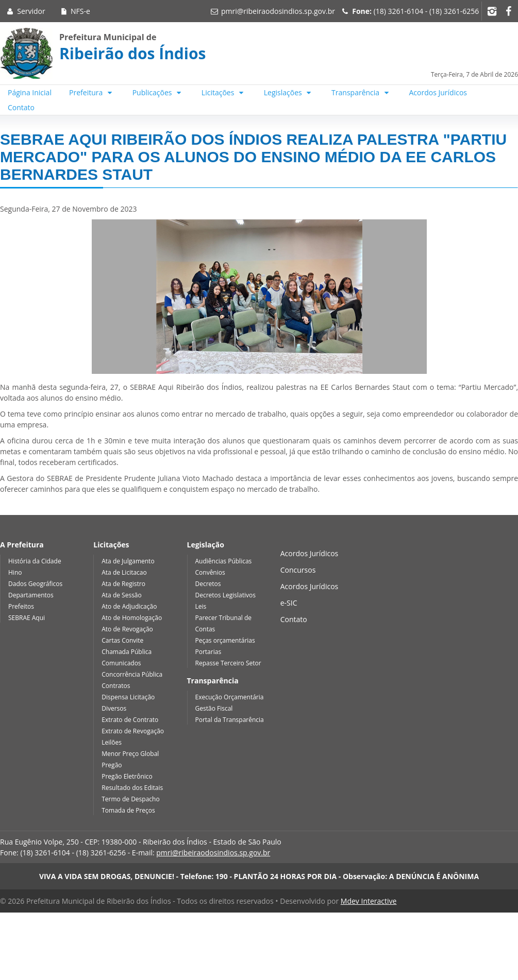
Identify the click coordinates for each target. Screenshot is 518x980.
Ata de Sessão (122, 595)
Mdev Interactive (369, 901)
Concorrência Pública (132, 674)
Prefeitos (21, 606)
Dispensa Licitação (128, 697)
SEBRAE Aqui (27, 618)
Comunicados (121, 663)
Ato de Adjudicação (129, 606)
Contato (21, 107)
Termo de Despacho (130, 799)
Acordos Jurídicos (438, 92)
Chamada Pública (127, 652)
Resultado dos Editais (132, 788)
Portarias (208, 652)
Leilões (112, 742)
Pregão (112, 765)
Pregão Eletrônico (127, 776)
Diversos (114, 708)
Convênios (210, 572)
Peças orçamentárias (225, 640)
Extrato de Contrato (130, 720)
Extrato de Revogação (133, 731)
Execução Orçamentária (230, 697)
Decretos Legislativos (225, 595)
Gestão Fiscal (214, 708)
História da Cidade (35, 561)
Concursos (298, 570)
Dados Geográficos (35, 584)
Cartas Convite (122, 640)
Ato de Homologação (132, 618)
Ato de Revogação (127, 629)
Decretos (208, 584)
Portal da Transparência (230, 720)
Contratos (116, 686)
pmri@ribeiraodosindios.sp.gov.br (278, 11)
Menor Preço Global (130, 754)
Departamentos (31, 595)
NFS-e (74, 11)
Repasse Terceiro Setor (228, 663)
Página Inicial (30, 92)
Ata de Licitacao (124, 572)
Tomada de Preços (128, 810)
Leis (201, 606)
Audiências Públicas (224, 561)
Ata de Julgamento (128, 561)
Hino (15, 572)
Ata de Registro (123, 584)
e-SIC (289, 603)
